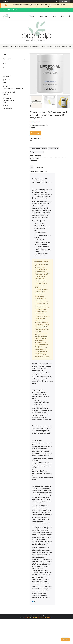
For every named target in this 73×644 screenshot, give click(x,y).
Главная (32, 16)
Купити (37, 133)
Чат (65, 639)
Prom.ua (45, 616)
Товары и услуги (44, 16)
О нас (55, 16)
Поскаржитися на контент (31, 617)
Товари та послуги (11, 47)
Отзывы (5, 68)
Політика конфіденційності (46, 617)
